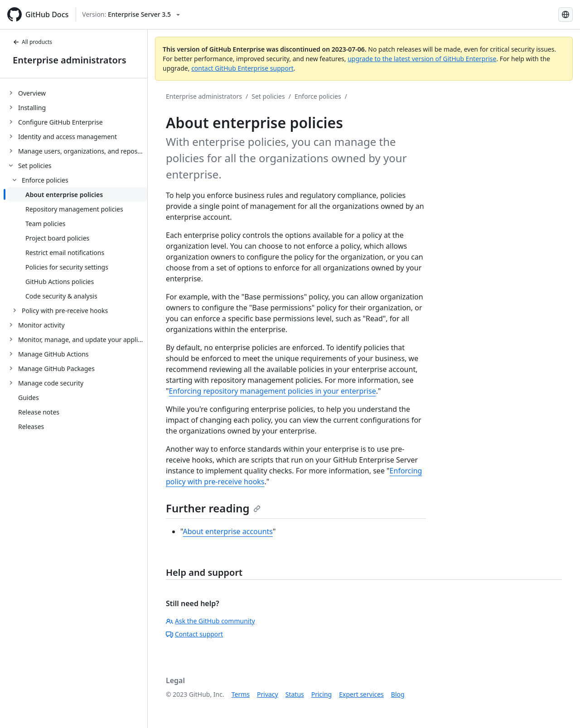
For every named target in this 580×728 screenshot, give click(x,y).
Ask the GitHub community (210, 621)
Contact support (194, 634)
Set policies (268, 96)
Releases (31, 427)
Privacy (268, 694)
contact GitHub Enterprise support (242, 68)
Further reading (213, 508)
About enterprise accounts (228, 531)
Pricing (321, 694)
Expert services (361, 694)
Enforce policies (318, 96)
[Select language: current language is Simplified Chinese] (565, 14)
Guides (29, 398)
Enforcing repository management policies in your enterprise (273, 391)
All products (32, 42)
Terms (241, 694)
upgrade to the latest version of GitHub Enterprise (422, 59)
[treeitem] (77, 93)
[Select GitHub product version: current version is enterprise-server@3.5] (131, 14)
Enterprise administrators (70, 60)
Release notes (39, 412)
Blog (398, 694)
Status (295, 694)
